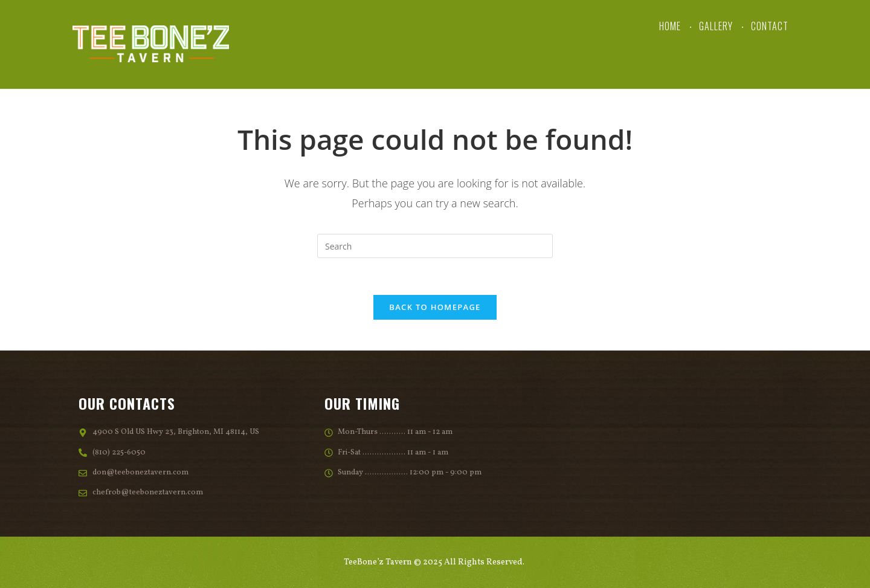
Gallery (716, 26)
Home (670, 26)
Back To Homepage (435, 307)
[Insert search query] (435, 246)
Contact (770, 26)
